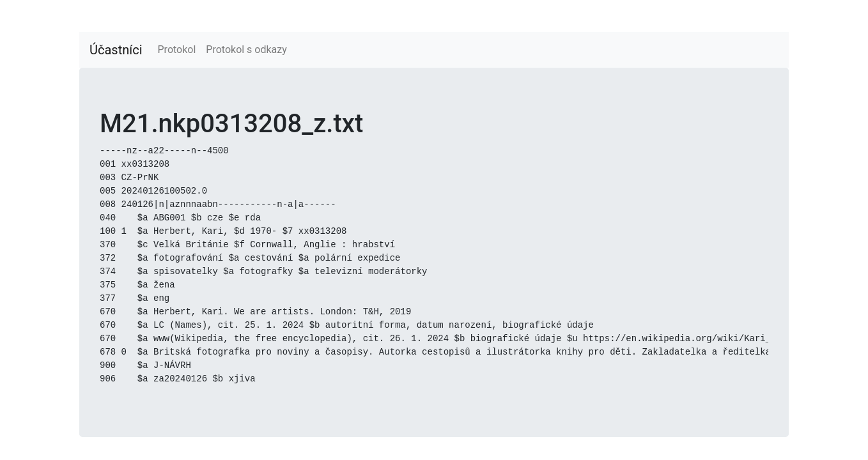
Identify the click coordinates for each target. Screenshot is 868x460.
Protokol (177, 50)
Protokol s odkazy (246, 50)
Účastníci (116, 50)
